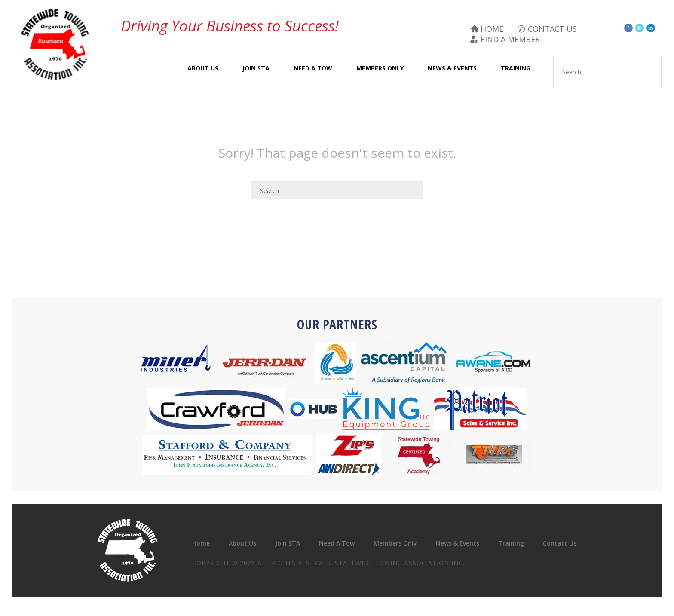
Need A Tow (313, 68)
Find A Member (510, 39)
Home (492, 29)
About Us (203, 68)
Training (516, 68)
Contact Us (552, 29)
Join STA (256, 68)
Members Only (380, 68)
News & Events (452, 68)
